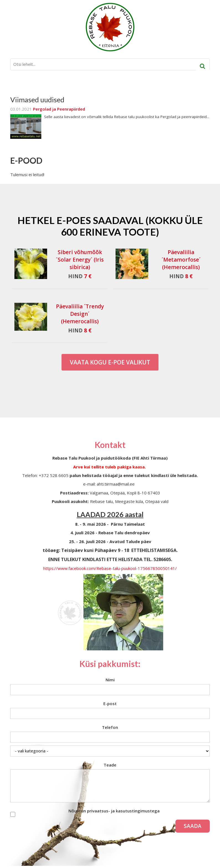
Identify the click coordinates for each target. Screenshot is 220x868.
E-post (110, 703)
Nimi (110, 680)
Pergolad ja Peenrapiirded (59, 109)
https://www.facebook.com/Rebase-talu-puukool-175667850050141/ (110, 568)
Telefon (110, 727)
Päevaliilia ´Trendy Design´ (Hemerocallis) (80, 314)
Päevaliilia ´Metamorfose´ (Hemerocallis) (181, 260)
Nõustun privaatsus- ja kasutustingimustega (114, 811)
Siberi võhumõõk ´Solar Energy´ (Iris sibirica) (80, 260)
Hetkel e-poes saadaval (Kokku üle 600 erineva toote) (110, 226)
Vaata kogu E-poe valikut (110, 362)
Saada (193, 826)
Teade (110, 765)
